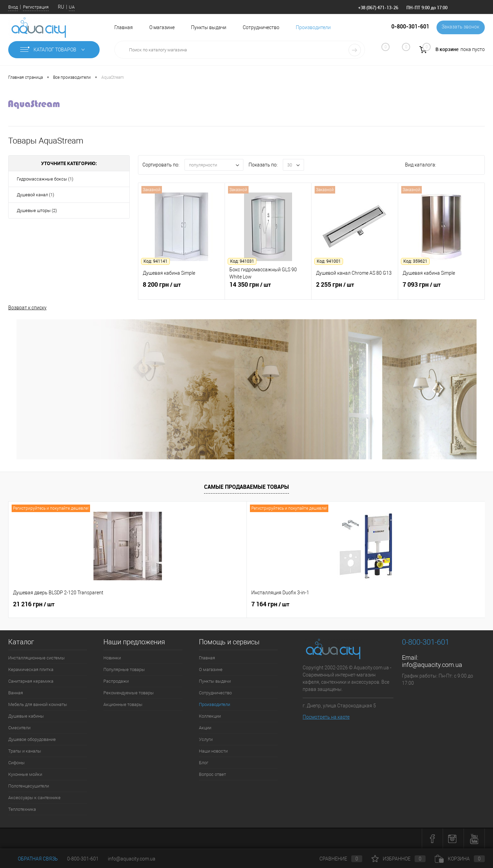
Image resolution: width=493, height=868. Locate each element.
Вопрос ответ (212, 774)
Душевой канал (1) (35, 195)
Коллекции (210, 716)
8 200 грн (181, 289)
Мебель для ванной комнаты (38, 704)
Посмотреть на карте (326, 717)
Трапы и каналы (25, 751)
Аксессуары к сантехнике (34, 798)
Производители (313, 27)
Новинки (112, 658)
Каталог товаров (54, 50)
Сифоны (16, 763)
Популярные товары (124, 669)
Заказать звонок (460, 27)
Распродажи (116, 681)
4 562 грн (306, 608)
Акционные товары (123, 704)
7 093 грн (441, 289)
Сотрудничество (261, 27)
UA (72, 7)
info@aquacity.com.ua (432, 665)
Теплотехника (22, 809)
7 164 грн (151, 604)
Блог (204, 763)
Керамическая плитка (31, 669)
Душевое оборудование (32, 739)
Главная (124, 27)
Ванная (16, 693)
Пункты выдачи (209, 27)
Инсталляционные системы (36, 658)
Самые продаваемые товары (246, 487)
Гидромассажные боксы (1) (45, 179)
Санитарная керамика (31, 681)
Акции (205, 728)
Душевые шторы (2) (37, 210)
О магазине (162, 27)
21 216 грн (34, 604)
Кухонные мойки (25, 774)
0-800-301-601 (83, 859)
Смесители (19, 728)
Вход (13, 7)
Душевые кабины (26, 716)
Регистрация (36, 7)
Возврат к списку (27, 307)
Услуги (206, 739)
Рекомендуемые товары (129, 693)
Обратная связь (33, 859)
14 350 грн (268, 289)
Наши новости (213, 751)
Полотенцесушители (29, 786)
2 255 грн (355, 289)
